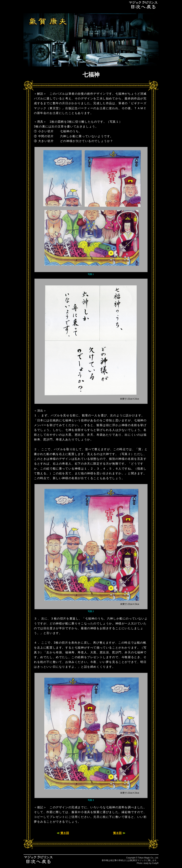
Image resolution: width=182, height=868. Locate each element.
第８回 (117, 833)
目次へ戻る (143, 5)
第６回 (65, 833)
